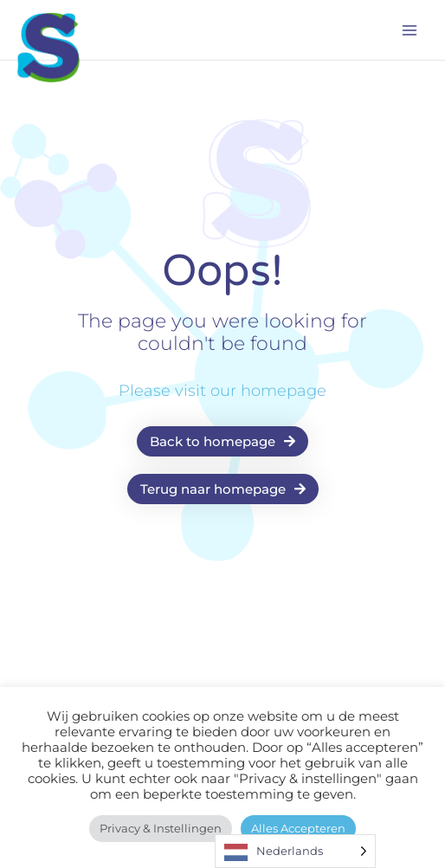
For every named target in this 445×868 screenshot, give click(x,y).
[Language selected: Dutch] (295, 851)
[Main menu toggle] (410, 30)
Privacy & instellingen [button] (161, 828)
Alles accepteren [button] (298, 828)
